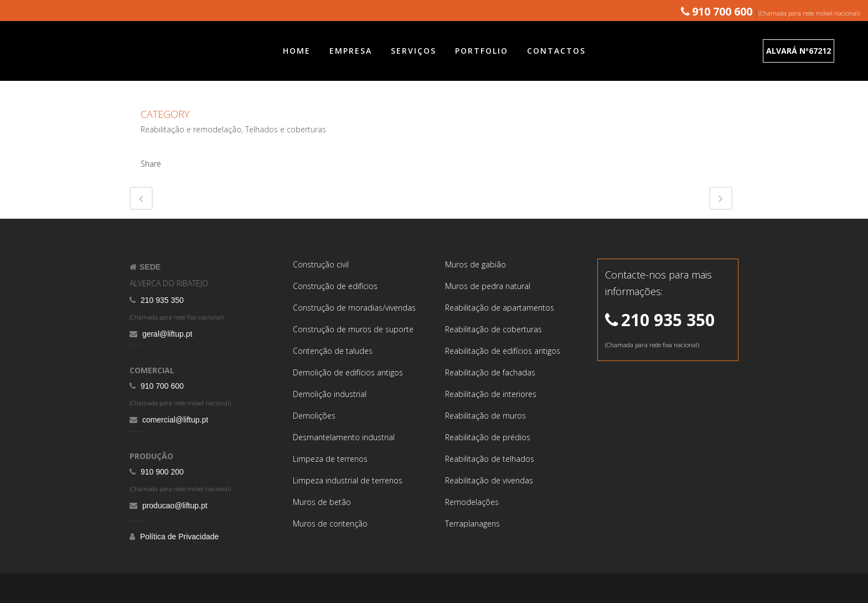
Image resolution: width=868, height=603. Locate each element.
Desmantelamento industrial (344, 437)
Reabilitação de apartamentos (500, 308)
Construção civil (321, 264)
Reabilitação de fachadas (490, 372)
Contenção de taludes (333, 351)
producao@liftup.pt (174, 506)
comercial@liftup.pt (174, 420)
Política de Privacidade (178, 537)
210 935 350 (161, 300)
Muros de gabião (476, 264)
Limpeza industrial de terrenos (348, 480)
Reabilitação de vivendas (489, 480)
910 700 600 (161, 386)
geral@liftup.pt (166, 334)
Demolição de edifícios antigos (348, 372)
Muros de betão (322, 502)
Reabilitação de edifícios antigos (503, 351)
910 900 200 (161, 472)
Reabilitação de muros (485, 416)
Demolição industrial (330, 394)
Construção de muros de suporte (353, 329)
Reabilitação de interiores (491, 394)
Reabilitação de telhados (490, 459)
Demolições (314, 416)
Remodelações (472, 502)
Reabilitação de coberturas (494, 329)
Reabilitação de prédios (488, 437)
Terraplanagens (472, 524)
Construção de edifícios (335, 286)
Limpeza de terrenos (330, 459)
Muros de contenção (330, 524)
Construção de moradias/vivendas (354, 308)
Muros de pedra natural (488, 286)
